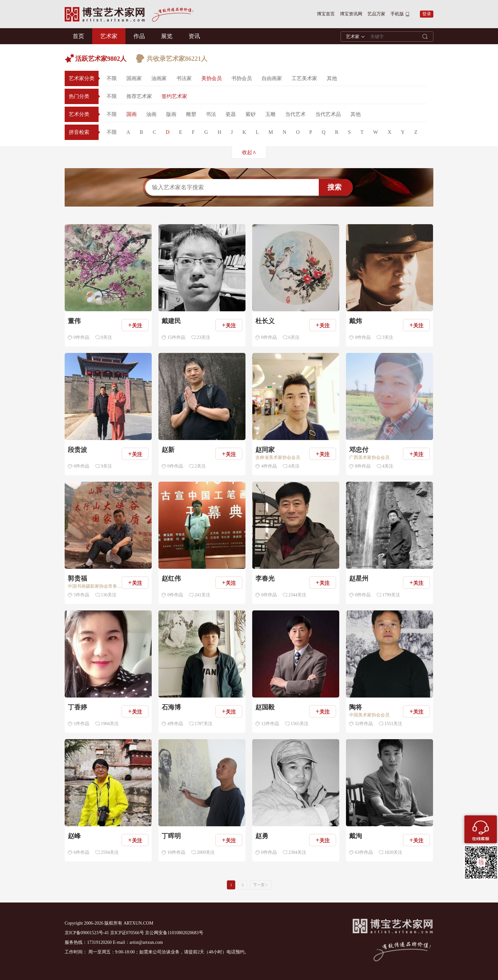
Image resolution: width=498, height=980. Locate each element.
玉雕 (270, 114)
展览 (167, 36)
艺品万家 (376, 14)
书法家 (184, 78)
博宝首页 (326, 14)
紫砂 (251, 114)
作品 (139, 36)
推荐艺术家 (139, 96)
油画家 (159, 78)
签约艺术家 (174, 96)
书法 (211, 114)
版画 (171, 114)
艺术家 (109, 36)
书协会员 (242, 78)
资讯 (194, 36)
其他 (332, 78)
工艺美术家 (304, 78)
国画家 (134, 78)
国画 (132, 114)
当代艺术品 (328, 114)
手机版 (397, 14)
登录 (427, 14)
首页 (78, 36)
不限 (112, 78)
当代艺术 (295, 114)
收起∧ (249, 152)
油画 (151, 114)
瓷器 (231, 114)
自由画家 (272, 78)
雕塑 (191, 114)
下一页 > (261, 885)
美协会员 (212, 78)
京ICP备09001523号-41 (87, 933)
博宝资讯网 (351, 14)
